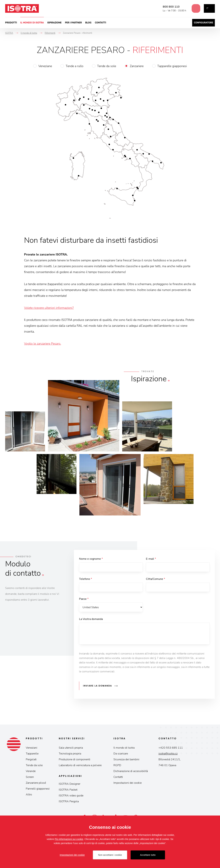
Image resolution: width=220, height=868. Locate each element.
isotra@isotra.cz (168, 754)
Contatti (100, 23)
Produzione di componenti (75, 760)
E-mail (151, 559)
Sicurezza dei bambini (126, 760)
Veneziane (45, 66)
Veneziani (32, 748)
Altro (29, 795)
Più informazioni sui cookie (69, 839)
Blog (88, 23)
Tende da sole (107, 66)
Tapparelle (32, 754)
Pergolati (31, 760)
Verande (31, 771)
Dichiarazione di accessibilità (131, 771)
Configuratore (203, 23)
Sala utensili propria (71, 748)
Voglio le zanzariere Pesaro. (43, 344)
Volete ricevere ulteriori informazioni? (49, 308)
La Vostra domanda (91, 620)
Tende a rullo (75, 66)
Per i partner (73, 23)
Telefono (86, 579)
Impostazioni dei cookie (128, 783)
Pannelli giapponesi (38, 789)
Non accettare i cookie (110, 855)
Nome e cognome (91, 559)
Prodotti (11, 23)
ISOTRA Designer (70, 784)
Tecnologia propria (70, 754)
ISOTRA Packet (68, 790)
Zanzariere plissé (36, 783)
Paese (84, 599)
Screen (30, 777)
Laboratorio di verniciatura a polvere (80, 766)
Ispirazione (54, 23)
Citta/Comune (155, 579)
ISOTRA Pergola (69, 802)
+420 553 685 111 (171, 748)
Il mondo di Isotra (32, 23)
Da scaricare (121, 754)
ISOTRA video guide (71, 796)
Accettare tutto (148, 855)
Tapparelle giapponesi (172, 66)
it (207, 8)
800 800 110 (170, 7)
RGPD (117, 766)
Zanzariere (137, 66)
